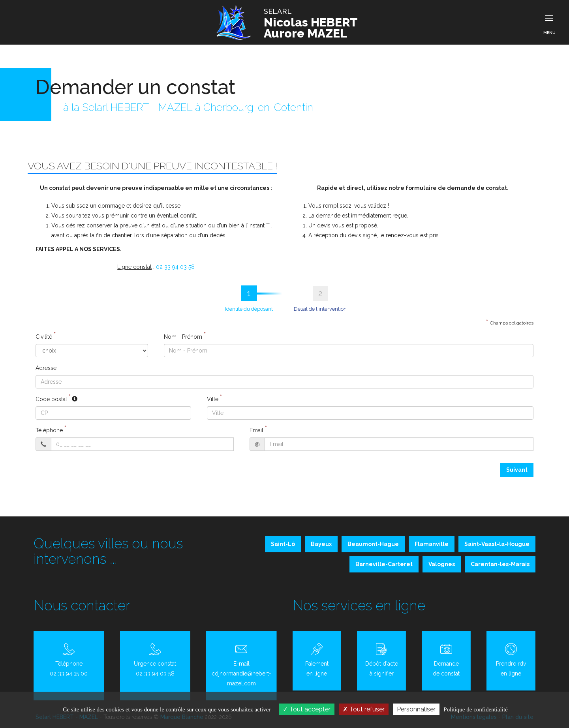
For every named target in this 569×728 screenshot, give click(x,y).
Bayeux (321, 544)
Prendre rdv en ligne (511, 660)
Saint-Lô (283, 544)
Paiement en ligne (317, 660)
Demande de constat (446, 660)
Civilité (44, 337)
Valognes (442, 564)
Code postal (51, 399)
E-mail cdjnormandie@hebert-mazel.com (241, 665)
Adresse (46, 368)
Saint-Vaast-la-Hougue (497, 544)
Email (256, 430)
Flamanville (432, 544)
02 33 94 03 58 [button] (175, 267)
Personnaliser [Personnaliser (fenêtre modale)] (416, 709)
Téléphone (49, 430)
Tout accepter (307, 709)
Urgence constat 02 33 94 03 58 (155, 660)
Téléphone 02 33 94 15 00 (69, 660)
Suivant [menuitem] (517, 470)
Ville (213, 399)
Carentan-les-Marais (500, 564)
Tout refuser (364, 709)
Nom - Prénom (183, 337)
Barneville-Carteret (384, 564)
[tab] (249, 298)
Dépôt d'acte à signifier (381, 660)
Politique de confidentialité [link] (475, 709)
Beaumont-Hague (373, 544)
